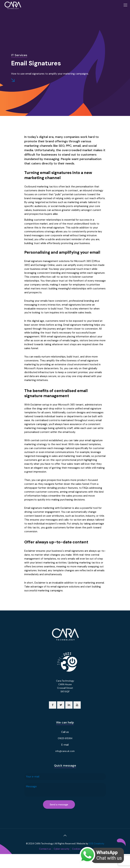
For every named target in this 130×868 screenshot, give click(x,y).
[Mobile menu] (125, 5)
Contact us (45, 849)
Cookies (76, 849)
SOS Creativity (96, 844)
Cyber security (62, 849)
